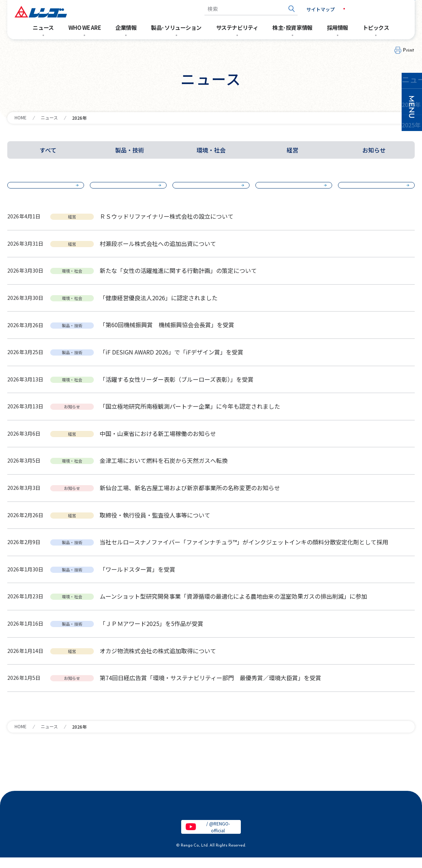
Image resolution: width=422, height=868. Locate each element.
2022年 (373, 190)
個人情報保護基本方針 (172, 818)
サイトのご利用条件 (109, 818)
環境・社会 (211, 150)
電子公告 (61, 818)
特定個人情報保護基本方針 (241, 818)
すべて (48, 150)
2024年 (208, 190)
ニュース (43, 27)
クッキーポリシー (306, 818)
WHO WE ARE (85, 27)
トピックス (376, 27)
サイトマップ (307, 9)
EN (351, 9)
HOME (21, 117)
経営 (292, 150)
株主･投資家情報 (292, 27)
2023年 (291, 190)
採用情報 (338, 27)
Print (409, 50)
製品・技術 (130, 150)
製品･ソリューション (176, 27)
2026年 (43, 190)
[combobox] (238, 9)
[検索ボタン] (278, 9)
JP (336, 9)
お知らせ (374, 150)
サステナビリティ (237, 27)
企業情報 (126, 27)
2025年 (125, 190)
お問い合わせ (389, 9)
